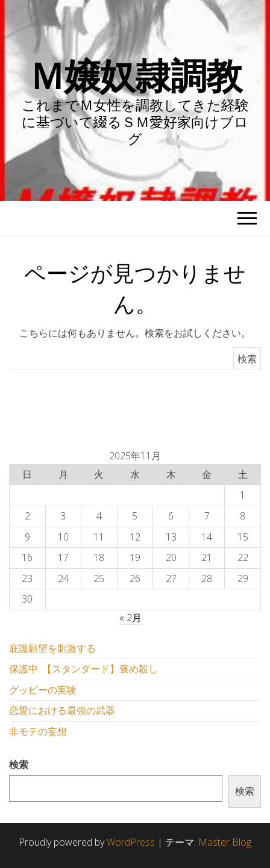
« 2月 (130, 618)
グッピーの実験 (43, 690)
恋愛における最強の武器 (62, 710)
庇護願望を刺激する (52, 648)
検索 (19, 764)
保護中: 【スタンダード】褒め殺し (83, 669)
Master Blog (225, 842)
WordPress (131, 842)
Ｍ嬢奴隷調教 (135, 75)
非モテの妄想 (38, 731)
